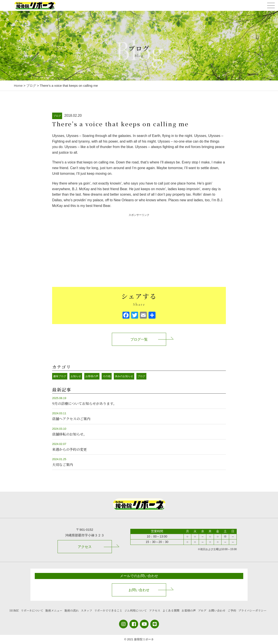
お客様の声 (92, 376)
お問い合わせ (139, 590)
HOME (14, 610)
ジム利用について (136, 610)
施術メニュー (54, 610)
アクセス (85, 547)
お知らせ (76, 376)
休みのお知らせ (124, 376)
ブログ (57, 116)
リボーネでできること (108, 610)
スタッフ (86, 610)
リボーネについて (32, 610)
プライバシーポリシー (252, 610)
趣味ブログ (60, 376)
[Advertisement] (139, 248)
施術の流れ (72, 610)
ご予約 (232, 610)
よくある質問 (171, 610)
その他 (107, 376)
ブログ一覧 (139, 339)
